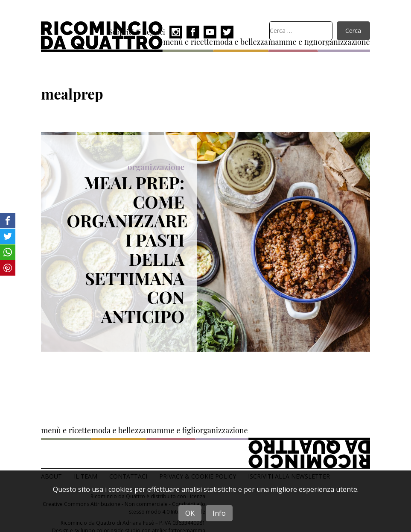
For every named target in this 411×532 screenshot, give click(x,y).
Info (219, 513)
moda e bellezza (241, 42)
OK (190, 513)
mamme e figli (171, 430)
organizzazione (156, 167)
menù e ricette (66, 430)
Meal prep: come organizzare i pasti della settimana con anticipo (127, 249)
